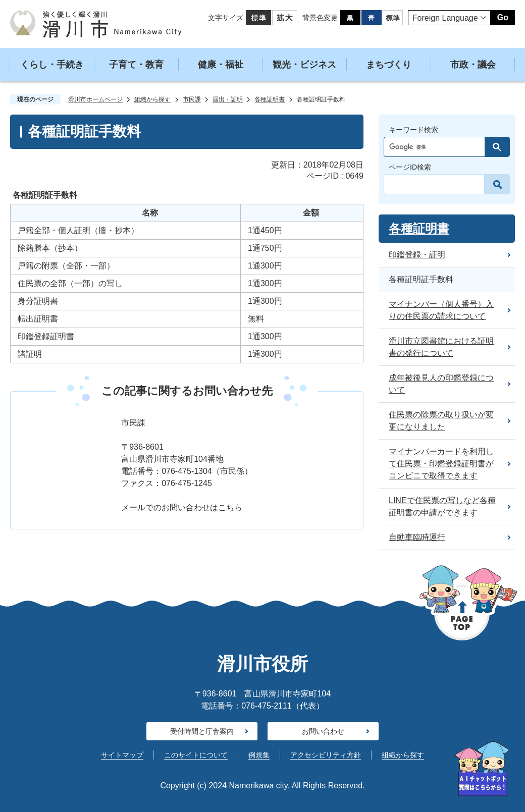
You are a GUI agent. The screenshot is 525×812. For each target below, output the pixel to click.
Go (503, 17)
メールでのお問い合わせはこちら (182, 507)
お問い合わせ (323, 731)
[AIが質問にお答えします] (482, 769)
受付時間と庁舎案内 (202, 731)
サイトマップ (122, 755)
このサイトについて (196, 755)
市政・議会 (473, 65)
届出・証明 (228, 99)
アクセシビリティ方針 (326, 755)
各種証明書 (270, 99)
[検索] (437, 147)
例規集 (259, 755)
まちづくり (389, 65)
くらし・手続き (52, 65)
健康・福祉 (221, 65)
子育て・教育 (136, 65)
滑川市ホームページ (95, 99)
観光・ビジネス (304, 65)
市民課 (192, 99)
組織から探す (152, 99)
